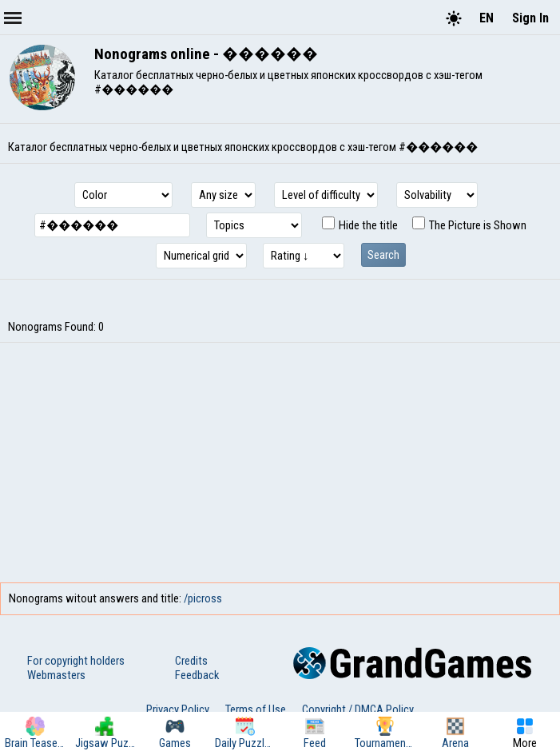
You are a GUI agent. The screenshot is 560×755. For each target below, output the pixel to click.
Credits (191, 661)
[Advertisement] (280, 463)
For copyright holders (76, 661)
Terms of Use (256, 709)
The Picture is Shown (469, 225)
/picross (203, 598)
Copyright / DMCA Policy (358, 709)
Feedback (197, 675)
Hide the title (360, 225)
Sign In (530, 18)
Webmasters (56, 675)
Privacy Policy (178, 709)
